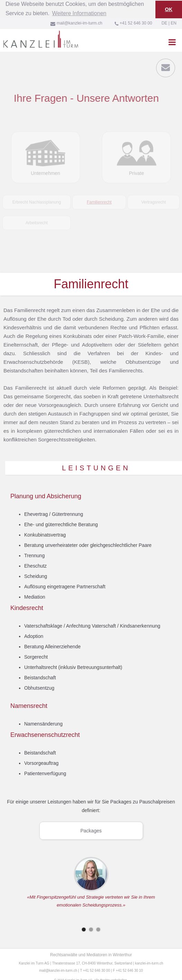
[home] (39, 39)
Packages (91, 830)
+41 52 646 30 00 (96, 970)
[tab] (37, 190)
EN (174, 23)
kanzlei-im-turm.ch (149, 963)
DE (165, 23)
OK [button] (169, 9)
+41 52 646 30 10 (130, 970)
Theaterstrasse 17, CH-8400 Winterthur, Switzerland (92, 963)
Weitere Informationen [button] (79, 13)
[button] (172, 42)
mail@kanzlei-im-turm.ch (58, 970)
